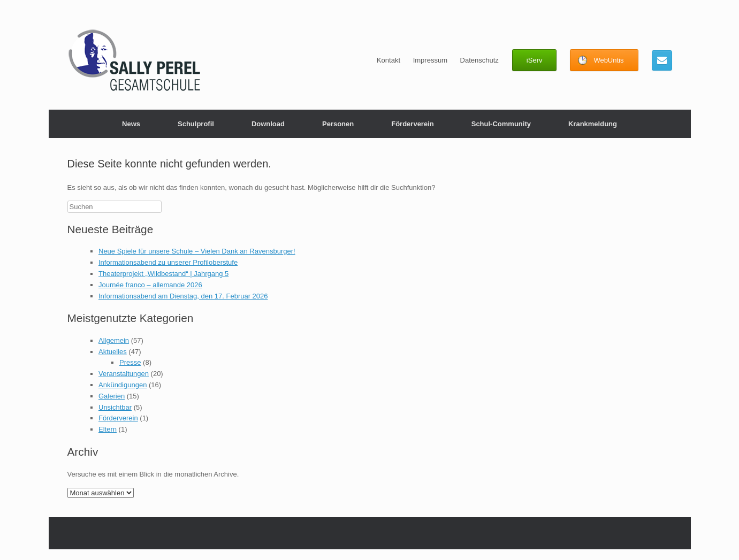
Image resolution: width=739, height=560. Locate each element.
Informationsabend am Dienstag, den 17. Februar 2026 (183, 296)
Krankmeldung (593, 124)
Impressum (430, 60)
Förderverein (412, 124)
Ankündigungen (123, 385)
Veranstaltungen (124, 374)
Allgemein (114, 340)
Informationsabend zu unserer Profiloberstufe (168, 262)
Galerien (112, 396)
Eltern (108, 429)
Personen (338, 124)
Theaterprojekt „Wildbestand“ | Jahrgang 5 (163, 274)
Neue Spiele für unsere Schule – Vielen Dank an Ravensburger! (197, 251)
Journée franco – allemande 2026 (150, 285)
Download (268, 124)
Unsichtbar (115, 407)
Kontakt (388, 60)
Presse (130, 362)
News (131, 124)
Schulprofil (196, 124)
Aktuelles (113, 352)
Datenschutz (479, 60)
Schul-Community (501, 124)
